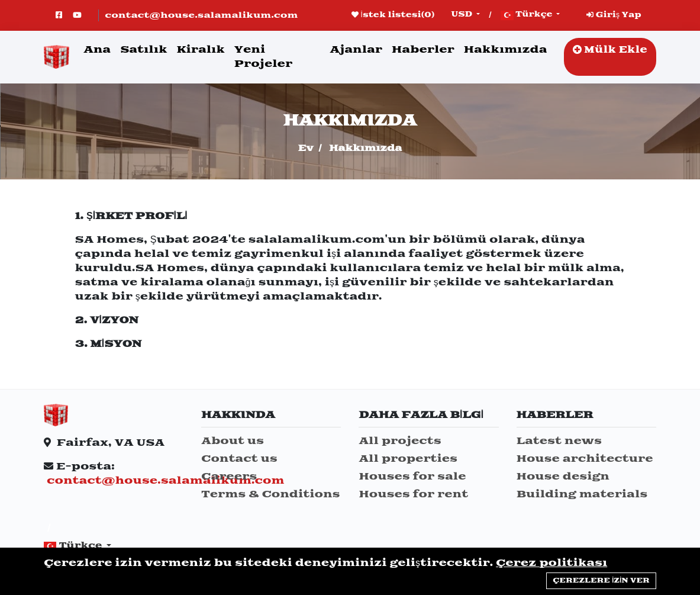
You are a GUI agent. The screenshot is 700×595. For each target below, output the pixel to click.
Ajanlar (356, 50)
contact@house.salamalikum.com (201, 15)
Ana (97, 50)
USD (463, 15)
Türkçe (528, 15)
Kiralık (200, 50)
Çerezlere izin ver (601, 580)
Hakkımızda (506, 50)
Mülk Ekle (610, 50)
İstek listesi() (393, 15)
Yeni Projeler (263, 57)
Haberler (423, 50)
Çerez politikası (551, 563)
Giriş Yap (614, 15)
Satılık (143, 50)
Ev (306, 148)
